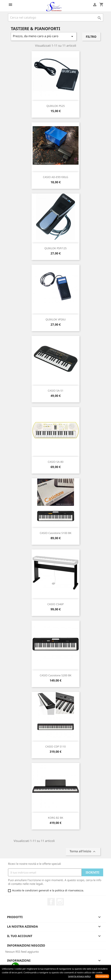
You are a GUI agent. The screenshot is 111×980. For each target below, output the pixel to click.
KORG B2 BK (56, 818)
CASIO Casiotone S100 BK (56, 533)
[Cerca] (56, 17)
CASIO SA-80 (56, 462)
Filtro (91, 37)
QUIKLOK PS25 (56, 106)
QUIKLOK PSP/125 (55, 248)
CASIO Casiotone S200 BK (56, 675)
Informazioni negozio (26, 945)
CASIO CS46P (55, 604)
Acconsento (102, 976)
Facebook (51, 902)
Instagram (60, 902)
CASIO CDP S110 (55, 746)
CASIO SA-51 (56, 391)
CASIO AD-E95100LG (55, 177)
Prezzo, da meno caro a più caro (44, 36)
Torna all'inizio (83, 852)
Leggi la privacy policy (79, 976)
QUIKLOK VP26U (56, 319)
